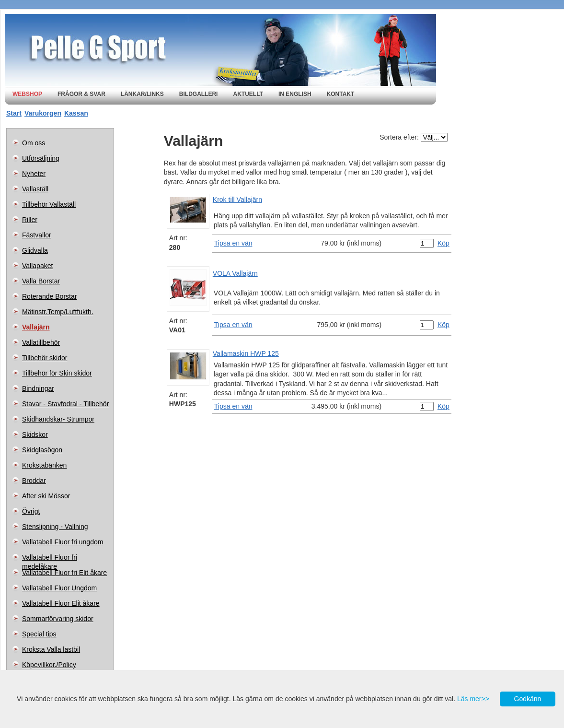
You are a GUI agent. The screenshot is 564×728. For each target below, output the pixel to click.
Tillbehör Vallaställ (49, 204)
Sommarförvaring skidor (58, 619)
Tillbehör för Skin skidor (57, 373)
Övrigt (31, 511)
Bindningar (38, 388)
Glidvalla (35, 250)
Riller (30, 220)
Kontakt (341, 94)
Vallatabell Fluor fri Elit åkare (64, 573)
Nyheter (34, 174)
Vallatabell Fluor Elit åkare (61, 603)
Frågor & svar (81, 94)
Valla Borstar (41, 281)
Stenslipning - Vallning (55, 527)
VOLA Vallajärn (235, 273)
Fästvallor (37, 235)
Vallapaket (37, 266)
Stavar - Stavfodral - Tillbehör (65, 404)
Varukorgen (43, 113)
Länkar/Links (142, 94)
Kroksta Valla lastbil (51, 649)
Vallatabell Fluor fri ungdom (63, 542)
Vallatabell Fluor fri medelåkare (50, 559)
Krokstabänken (44, 465)
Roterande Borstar (49, 296)
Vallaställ (35, 189)
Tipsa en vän (233, 243)
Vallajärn (36, 327)
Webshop (27, 94)
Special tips (39, 634)
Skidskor (35, 434)
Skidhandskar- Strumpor (58, 419)
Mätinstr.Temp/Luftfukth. (58, 312)
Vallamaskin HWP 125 (246, 353)
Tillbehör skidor (45, 358)
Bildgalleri (199, 94)
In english (295, 94)
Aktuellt (248, 94)
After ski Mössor (46, 496)
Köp (443, 243)
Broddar (34, 481)
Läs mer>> (473, 699)
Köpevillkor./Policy (49, 665)
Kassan (76, 113)
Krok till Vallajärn (237, 200)
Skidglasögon (42, 450)
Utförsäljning (41, 158)
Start (14, 113)
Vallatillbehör (41, 342)
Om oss (34, 143)
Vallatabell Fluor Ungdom (59, 588)
